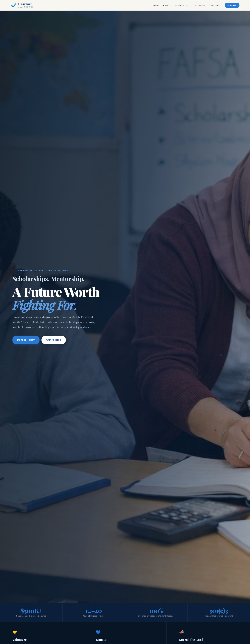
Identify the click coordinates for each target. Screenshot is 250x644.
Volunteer (197, 5)
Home (154, 5)
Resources (180, 5)
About (165, 5)
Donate (230, 5)
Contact (213, 5)
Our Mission (54, 340)
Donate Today (26, 340)
